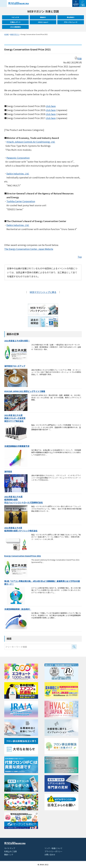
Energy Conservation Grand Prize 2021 (23, 556)
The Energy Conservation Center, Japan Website (29, 249)
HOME (6, 34)
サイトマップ (10, 848)
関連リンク (9, 855)
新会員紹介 (71, 17)
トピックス (15, 17)
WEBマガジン (15, 34)
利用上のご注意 (11, 851)
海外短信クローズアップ (15, 366)
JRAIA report (43, 22)
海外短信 (8, 471)
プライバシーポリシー (53, 851)
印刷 (78, 59)
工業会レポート (15, 22)
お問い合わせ (50, 855)
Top (80, 257)
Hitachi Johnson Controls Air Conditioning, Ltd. (31, 142)
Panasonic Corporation (18, 158)
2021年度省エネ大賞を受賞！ (17, 341)
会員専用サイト (76, 5)
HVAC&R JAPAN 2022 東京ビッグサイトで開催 (25, 391)
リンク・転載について (53, 848)
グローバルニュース (71, 22)
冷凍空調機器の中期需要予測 (17, 446)
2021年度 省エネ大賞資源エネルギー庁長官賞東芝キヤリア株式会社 (15, 418)
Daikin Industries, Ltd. (18, 174)
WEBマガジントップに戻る (43, 292)
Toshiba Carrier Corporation (21, 201)
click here (51, 106)
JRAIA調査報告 (15, 27)
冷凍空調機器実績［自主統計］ (18, 609)
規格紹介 (43, 17)
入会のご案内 (83, 5)
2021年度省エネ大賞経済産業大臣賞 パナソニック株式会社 (21, 529)
